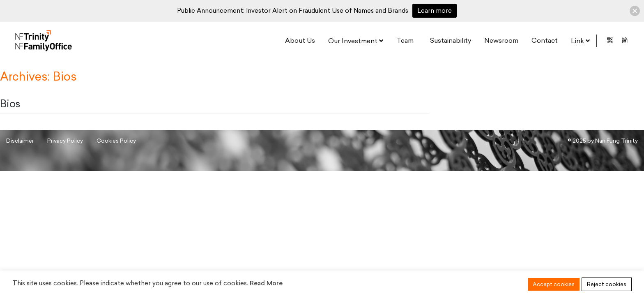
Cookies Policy (116, 141)
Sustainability (451, 40)
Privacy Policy (65, 141)
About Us (300, 40)
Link (577, 41)
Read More (266, 283)
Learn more (435, 11)
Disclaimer (20, 141)
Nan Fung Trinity (616, 141)
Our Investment (353, 41)
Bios (10, 104)
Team (405, 40)
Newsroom (501, 40)
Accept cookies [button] (554, 284)
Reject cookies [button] (607, 284)
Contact (545, 40)
